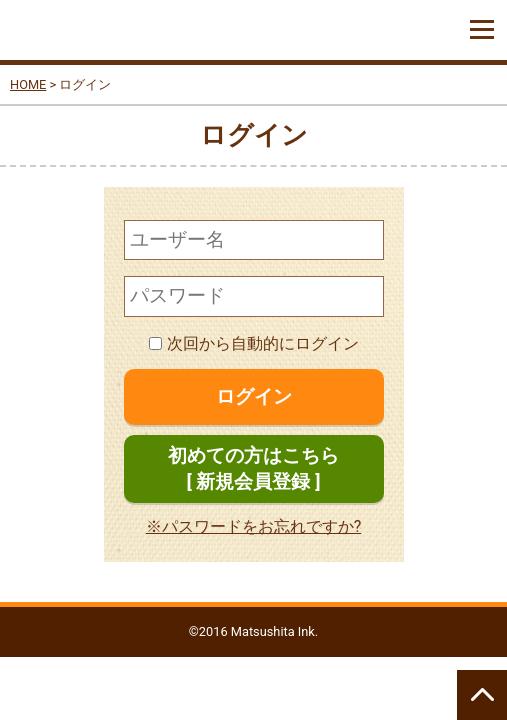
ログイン (254, 396)
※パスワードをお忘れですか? (254, 526)
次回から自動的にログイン (254, 343)
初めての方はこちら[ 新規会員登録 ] (253, 468)
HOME (28, 84)
